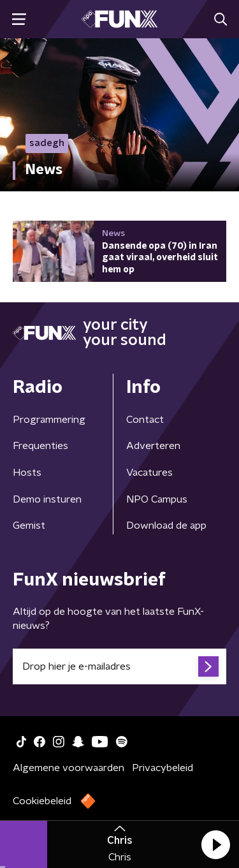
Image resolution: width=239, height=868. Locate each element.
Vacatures (149, 473)
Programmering (49, 420)
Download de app (166, 526)
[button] (215, 844)
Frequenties (40, 446)
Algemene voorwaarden (69, 768)
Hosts (27, 473)
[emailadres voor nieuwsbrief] (119, 666)
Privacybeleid (163, 768)
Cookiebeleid (42, 801)
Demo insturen (47, 499)
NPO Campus (157, 499)
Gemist (29, 526)
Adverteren (153, 446)
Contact (145, 420)
